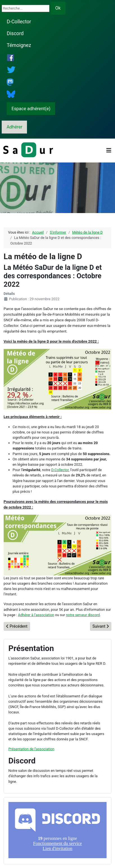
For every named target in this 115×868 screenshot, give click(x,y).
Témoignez (19, 45)
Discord (15, 33)
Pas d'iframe (58, 830)
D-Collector (19, 22)
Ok (58, 8)
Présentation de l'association (31, 749)
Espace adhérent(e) (31, 109)
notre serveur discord (83, 615)
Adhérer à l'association (36, 615)
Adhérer (14, 127)
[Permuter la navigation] (109, 150)
